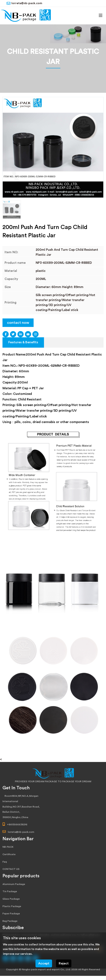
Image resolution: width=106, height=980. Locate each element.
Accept (44, 963)
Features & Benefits (23, 342)
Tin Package (10, 891)
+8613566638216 (17, 825)
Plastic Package (12, 906)
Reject (64, 963)
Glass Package (11, 899)
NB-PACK (8, 847)
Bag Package (10, 921)
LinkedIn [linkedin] (21, 334)
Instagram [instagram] (35, 334)
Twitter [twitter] (13, 334)
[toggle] (101, 16)
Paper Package (11, 914)
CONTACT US (11, 869)
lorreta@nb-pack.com (27, 3)
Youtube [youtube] (28, 334)
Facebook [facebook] (6, 334)
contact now (18, 323)
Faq (5, 862)
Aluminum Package (14, 884)
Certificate (9, 854)
